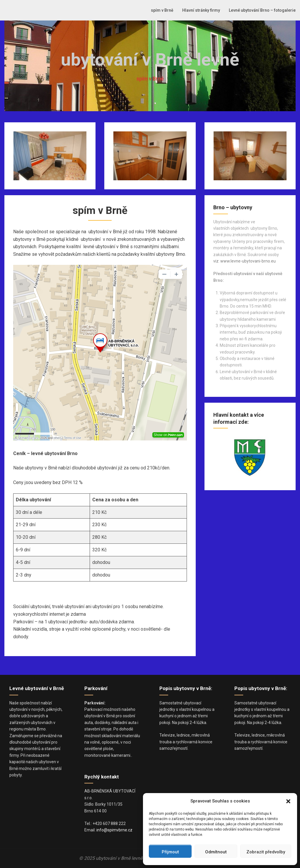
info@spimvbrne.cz (114, 830)
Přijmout (170, 852)
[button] (288, 801)
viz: (216, 261)
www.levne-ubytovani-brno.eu (248, 261)
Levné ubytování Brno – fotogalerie (262, 10)
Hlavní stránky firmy (201, 10)
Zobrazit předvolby (266, 852)
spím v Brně (162, 10)
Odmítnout (216, 852)
